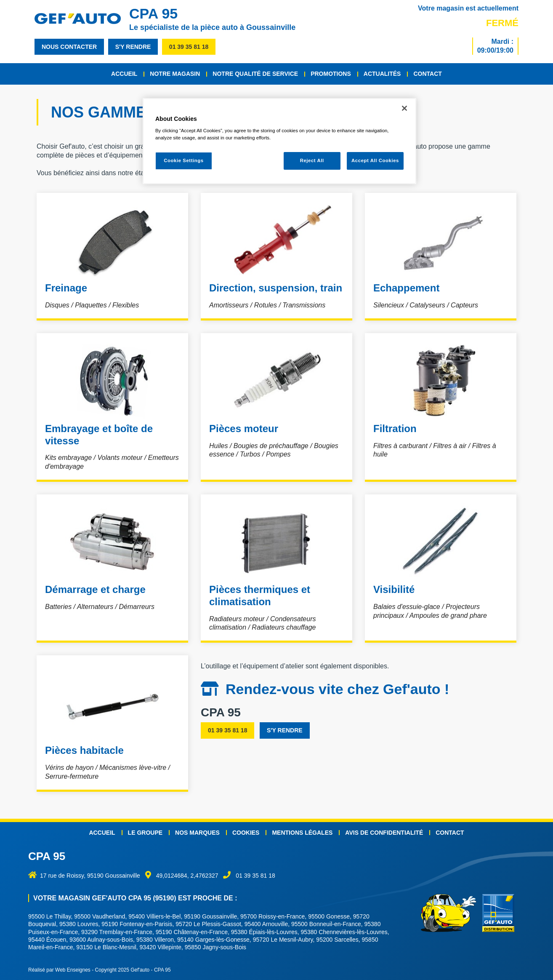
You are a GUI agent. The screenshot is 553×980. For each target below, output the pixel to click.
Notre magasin (175, 74)
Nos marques (197, 833)
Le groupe (145, 833)
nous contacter (69, 47)
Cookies (246, 833)
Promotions (331, 74)
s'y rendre (133, 47)
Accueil (124, 74)
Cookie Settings (184, 160)
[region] (279, 141)
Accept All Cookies (375, 160)
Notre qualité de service (255, 74)
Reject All (312, 160)
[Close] (404, 108)
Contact (427, 74)
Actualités (382, 74)
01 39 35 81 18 (189, 47)
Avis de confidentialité (384, 833)
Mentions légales (302, 833)
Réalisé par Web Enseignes (59, 970)
